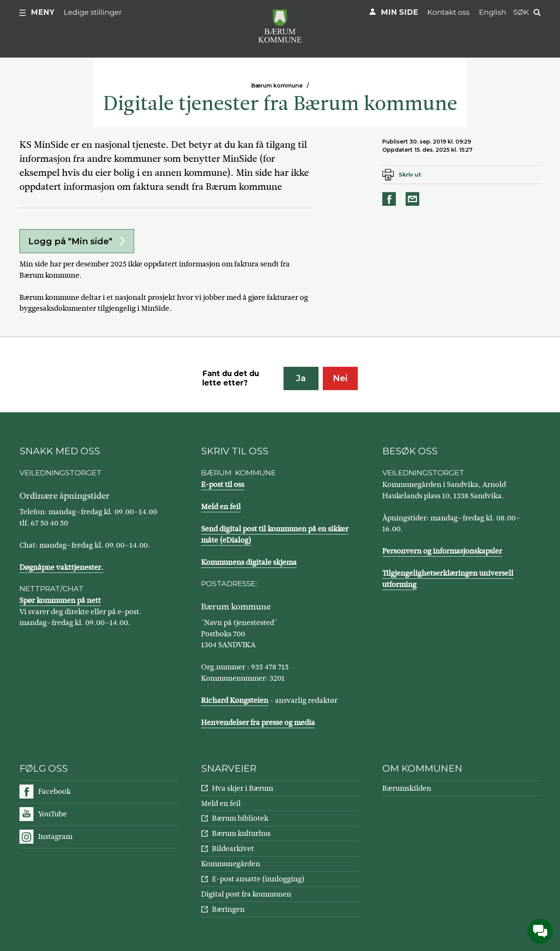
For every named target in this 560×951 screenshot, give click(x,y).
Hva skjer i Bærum (242, 788)
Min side (399, 12)
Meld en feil (221, 507)
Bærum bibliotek (240, 818)
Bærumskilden (407, 788)
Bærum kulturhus (241, 833)
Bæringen (228, 909)
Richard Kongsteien (235, 700)
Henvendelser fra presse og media (258, 722)
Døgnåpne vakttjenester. (61, 567)
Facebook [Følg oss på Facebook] (54, 791)
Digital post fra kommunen (246, 894)
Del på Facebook (390, 199)
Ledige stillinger (93, 12)
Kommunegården (231, 864)
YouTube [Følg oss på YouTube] (52, 814)
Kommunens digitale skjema (249, 562)
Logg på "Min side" (70, 241)
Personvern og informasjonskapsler (442, 551)
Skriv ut (410, 175)
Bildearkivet (233, 849)
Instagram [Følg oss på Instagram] (55, 836)
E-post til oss (223, 484)
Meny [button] (43, 12)
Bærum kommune (277, 86)
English (493, 12)
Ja (301, 378)
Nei (340, 378)
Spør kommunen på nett (60, 600)
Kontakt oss (449, 12)
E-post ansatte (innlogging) (258, 879)
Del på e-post (414, 199)
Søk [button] (521, 12)
